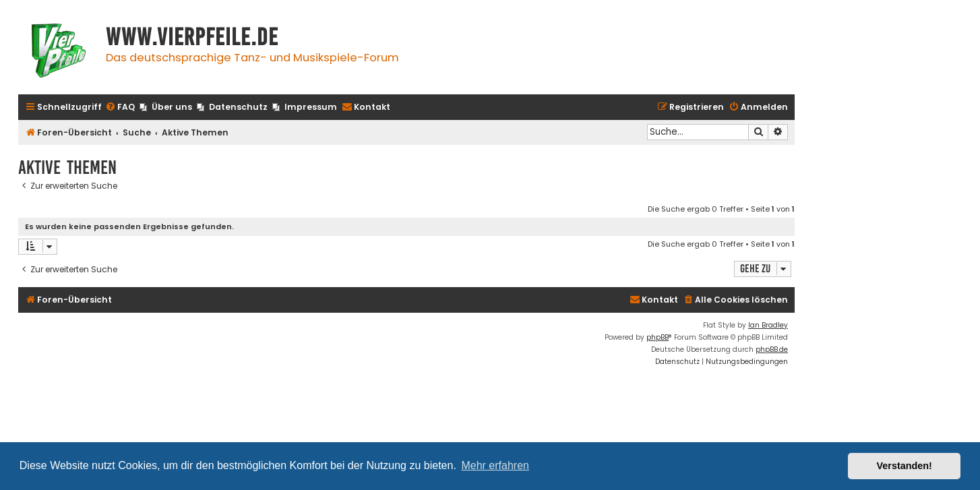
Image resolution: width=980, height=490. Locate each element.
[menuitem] (120, 108)
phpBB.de (772, 349)
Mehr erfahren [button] (495, 465)
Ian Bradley (768, 325)
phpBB (657, 337)
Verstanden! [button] (905, 466)
